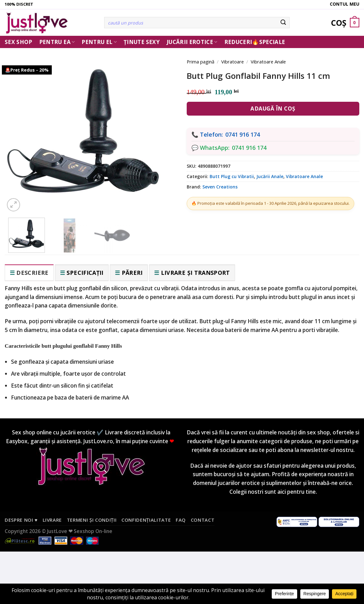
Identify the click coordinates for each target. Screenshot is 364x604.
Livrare (52, 520)
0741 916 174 (243, 134)
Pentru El (99, 42)
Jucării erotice (192, 42)
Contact (203, 520)
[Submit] (283, 23)
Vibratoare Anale (268, 62)
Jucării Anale (270, 176)
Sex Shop (19, 42)
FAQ (181, 520)
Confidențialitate (146, 520)
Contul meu (345, 4)
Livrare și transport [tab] (195, 273)
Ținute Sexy (142, 42)
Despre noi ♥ (21, 520)
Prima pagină (201, 62)
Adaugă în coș (273, 109)
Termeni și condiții (92, 520)
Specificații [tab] (85, 273)
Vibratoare (233, 62)
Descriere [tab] (32, 273)
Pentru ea (57, 42)
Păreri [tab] (132, 273)
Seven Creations (220, 187)
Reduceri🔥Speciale (255, 42)
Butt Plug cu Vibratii (232, 176)
